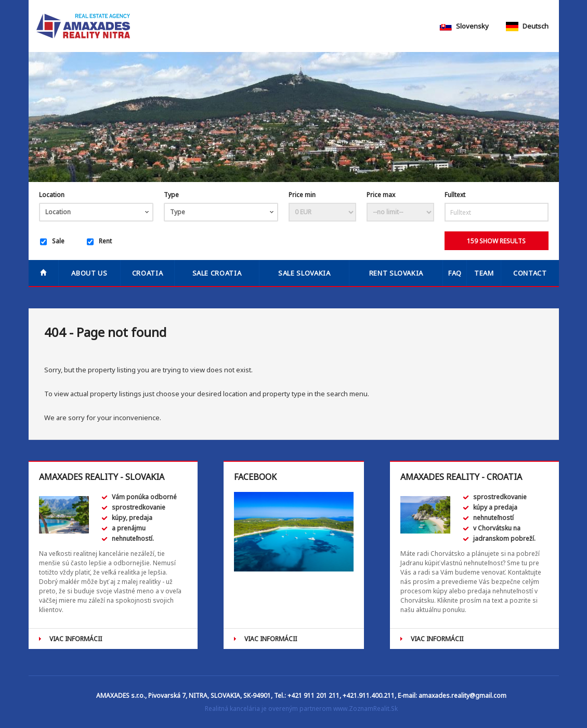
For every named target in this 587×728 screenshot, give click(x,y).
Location (52, 195)
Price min (302, 195)
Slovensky (464, 26)
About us (89, 273)
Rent (99, 242)
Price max (381, 195)
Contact (530, 273)
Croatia (148, 273)
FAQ (455, 273)
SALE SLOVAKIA (304, 273)
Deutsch (527, 26)
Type (171, 195)
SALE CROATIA (217, 273)
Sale (52, 242)
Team (484, 273)
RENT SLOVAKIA (396, 273)
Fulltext (455, 195)
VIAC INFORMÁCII (76, 639)
